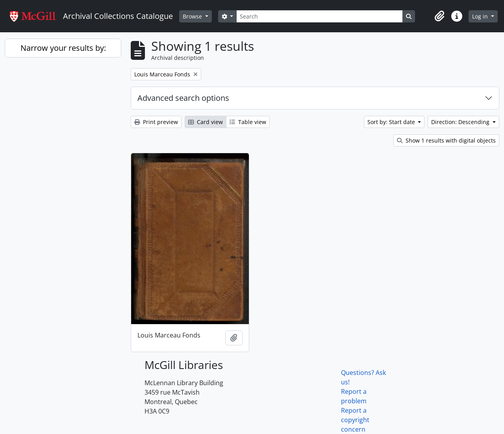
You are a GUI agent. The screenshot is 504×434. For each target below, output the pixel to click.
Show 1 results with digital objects (446, 140)
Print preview (156, 122)
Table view (248, 122)
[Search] (319, 16)
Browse (193, 16)
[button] (439, 16)
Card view (206, 122)
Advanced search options (183, 98)
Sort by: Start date (392, 122)
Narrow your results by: (63, 48)
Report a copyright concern (355, 420)
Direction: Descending (461, 122)
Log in (481, 16)
